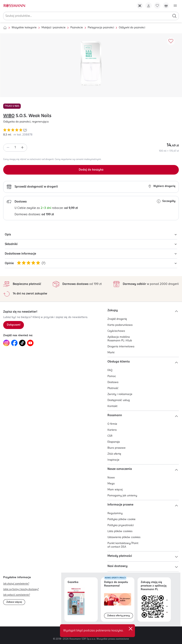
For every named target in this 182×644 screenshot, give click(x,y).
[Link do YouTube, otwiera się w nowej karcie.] (30, 343)
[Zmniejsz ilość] (8, 148)
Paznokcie (77, 28)
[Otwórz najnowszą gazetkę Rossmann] (76, 601)
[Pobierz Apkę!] (140, 6)
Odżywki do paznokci (132, 28)
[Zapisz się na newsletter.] (14, 325)
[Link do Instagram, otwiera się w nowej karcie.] (6, 343)
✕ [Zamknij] (131, 629)
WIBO (9, 116)
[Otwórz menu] (175, 6)
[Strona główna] (5, 28)
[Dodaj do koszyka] (91, 170)
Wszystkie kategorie (24, 28)
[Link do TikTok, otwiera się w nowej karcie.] (22, 343)
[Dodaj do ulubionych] (171, 41)
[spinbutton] (15, 148)
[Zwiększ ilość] (22, 148)
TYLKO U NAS (12, 106)
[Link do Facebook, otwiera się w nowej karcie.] (14, 343)
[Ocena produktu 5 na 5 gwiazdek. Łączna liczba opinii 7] (91, 131)
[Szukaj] (174, 16)
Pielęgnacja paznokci (101, 28)
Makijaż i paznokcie (54, 28)
